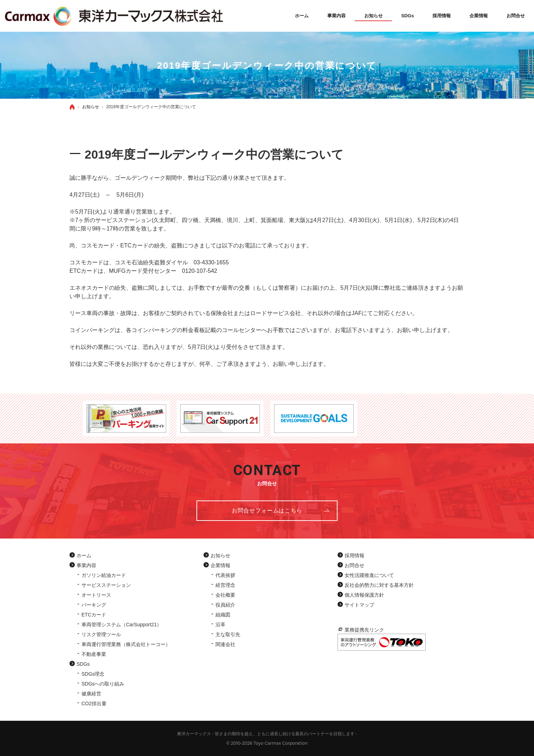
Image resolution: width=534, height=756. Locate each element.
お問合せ (354, 565)
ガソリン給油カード (104, 575)
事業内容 (86, 565)
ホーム (84, 555)
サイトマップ (359, 605)
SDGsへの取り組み (103, 684)
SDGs (83, 664)
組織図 (223, 615)
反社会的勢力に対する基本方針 (379, 585)
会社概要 (225, 595)
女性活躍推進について (369, 575)
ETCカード (94, 615)
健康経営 (91, 694)
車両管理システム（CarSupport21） (122, 625)
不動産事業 (94, 654)
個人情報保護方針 (364, 595)
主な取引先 (228, 634)
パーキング (94, 605)
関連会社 (225, 644)
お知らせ (220, 555)
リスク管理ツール (101, 634)
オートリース (96, 595)
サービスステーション (106, 585)
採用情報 (354, 555)
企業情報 (220, 565)
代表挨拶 (225, 575)
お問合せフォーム (267, 511)
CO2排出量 (94, 703)
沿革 (220, 625)
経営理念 (225, 585)
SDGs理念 (93, 674)
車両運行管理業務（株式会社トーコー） (126, 644)
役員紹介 (225, 605)
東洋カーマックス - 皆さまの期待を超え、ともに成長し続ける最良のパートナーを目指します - (267, 734)
